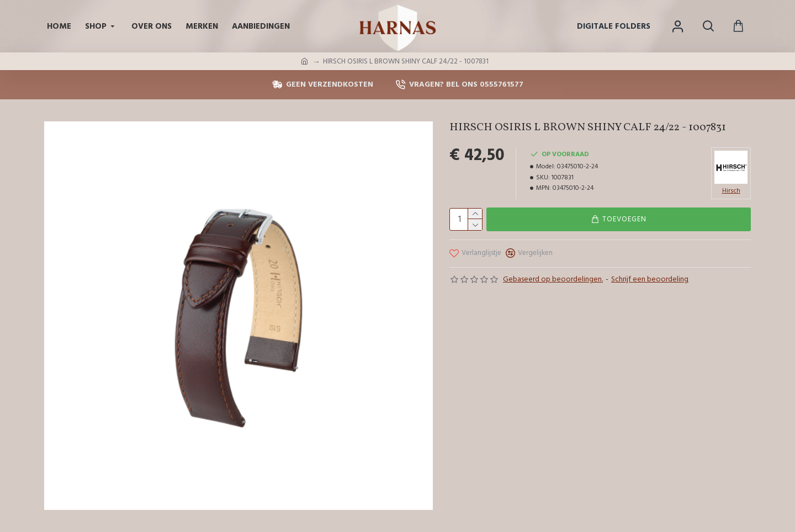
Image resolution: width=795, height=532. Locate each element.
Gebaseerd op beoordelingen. (553, 279)
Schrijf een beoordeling (650, 279)
